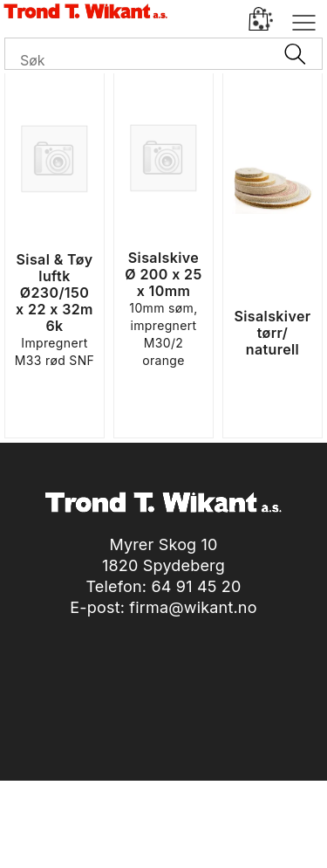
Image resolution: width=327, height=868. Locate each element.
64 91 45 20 (196, 586)
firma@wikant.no (193, 607)
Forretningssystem (77, 833)
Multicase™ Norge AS (163, 850)
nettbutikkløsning (201, 833)
